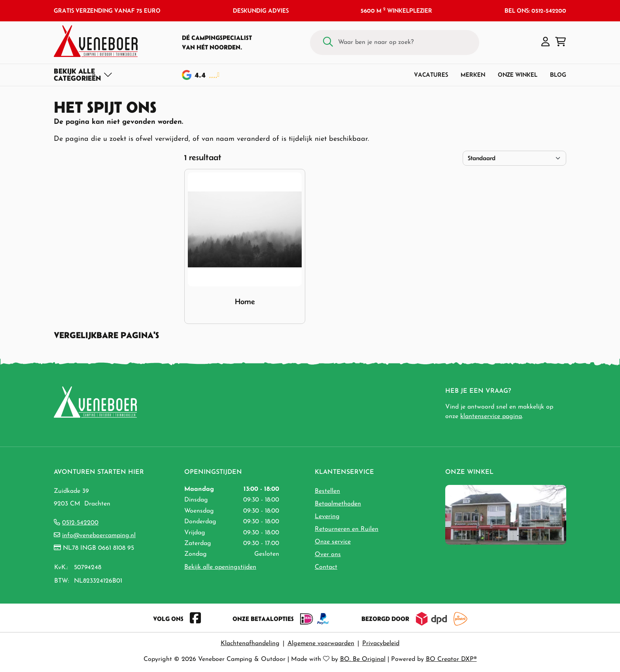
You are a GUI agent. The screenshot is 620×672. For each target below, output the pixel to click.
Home (245, 301)
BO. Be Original (363, 659)
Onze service (333, 542)
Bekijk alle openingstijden (220, 567)
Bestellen (327, 491)
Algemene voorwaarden (321, 644)
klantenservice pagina (491, 416)
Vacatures (431, 75)
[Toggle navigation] (83, 75)
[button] (545, 42)
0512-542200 (80, 523)
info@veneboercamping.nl (99, 536)
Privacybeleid (381, 644)
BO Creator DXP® (451, 659)
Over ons (328, 555)
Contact (326, 567)
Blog (558, 75)
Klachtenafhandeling (250, 644)
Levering (327, 517)
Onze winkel (518, 75)
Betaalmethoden (338, 504)
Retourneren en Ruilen (347, 529)
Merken (473, 75)
